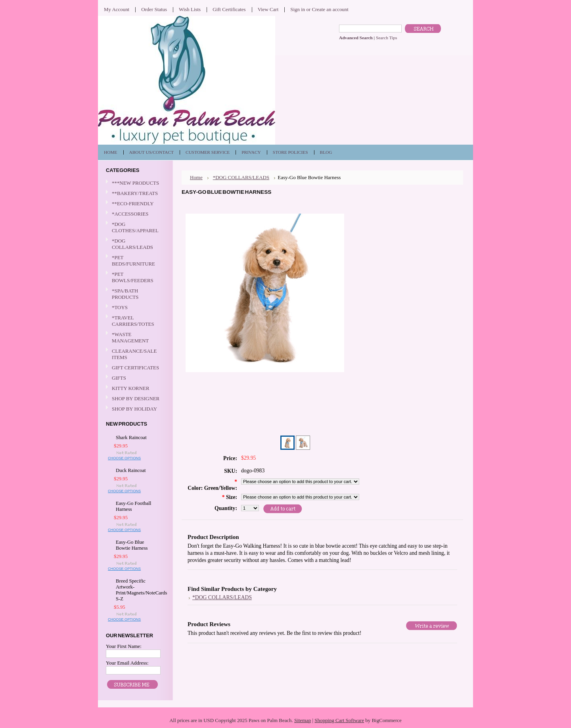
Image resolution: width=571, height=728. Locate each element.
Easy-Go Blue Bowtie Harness (132, 545)
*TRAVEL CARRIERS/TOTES (134, 321)
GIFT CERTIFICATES (135, 368)
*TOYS (134, 308)
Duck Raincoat (131, 470)
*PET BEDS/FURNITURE (134, 261)
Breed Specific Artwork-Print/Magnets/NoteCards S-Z (136, 590)
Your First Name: (124, 646)
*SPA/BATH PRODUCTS (125, 294)
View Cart (268, 9)
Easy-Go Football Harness (134, 506)
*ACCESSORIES (134, 214)
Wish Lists (190, 9)
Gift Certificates (229, 9)
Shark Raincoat (131, 438)
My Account (117, 9)
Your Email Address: (127, 663)
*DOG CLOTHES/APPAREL (134, 227)
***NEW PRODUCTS (135, 183)
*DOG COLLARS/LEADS (134, 244)
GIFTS (134, 378)
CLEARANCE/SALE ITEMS (134, 354)
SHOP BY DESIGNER (134, 399)
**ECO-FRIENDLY (133, 203)
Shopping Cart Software (339, 720)
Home (196, 177)
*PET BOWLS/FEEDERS (134, 277)
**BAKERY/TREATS (134, 194)
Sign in (298, 9)
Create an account (330, 9)
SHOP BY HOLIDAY (134, 409)
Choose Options (124, 458)
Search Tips (386, 38)
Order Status (154, 9)
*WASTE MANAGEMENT (134, 337)
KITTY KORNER (131, 388)
